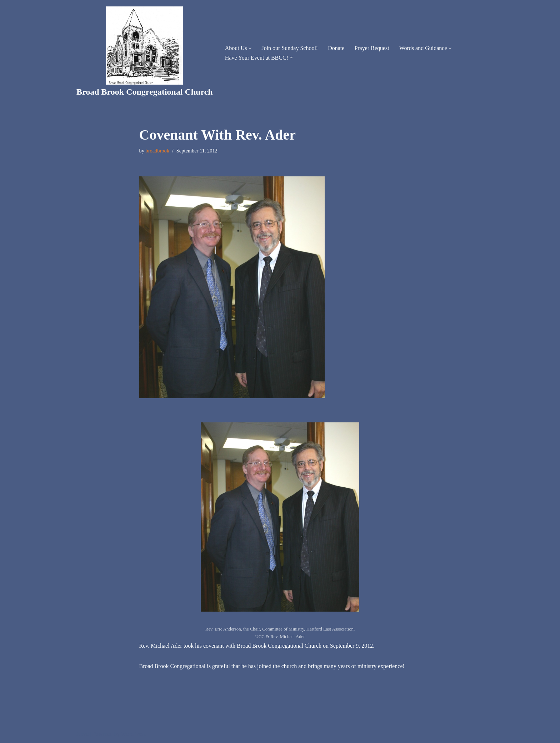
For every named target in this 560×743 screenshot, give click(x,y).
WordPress (133, 734)
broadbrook (157, 151)
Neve (82, 734)
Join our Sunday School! (290, 48)
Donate (336, 48)
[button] (250, 48)
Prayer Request (372, 48)
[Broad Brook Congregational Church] (145, 53)
